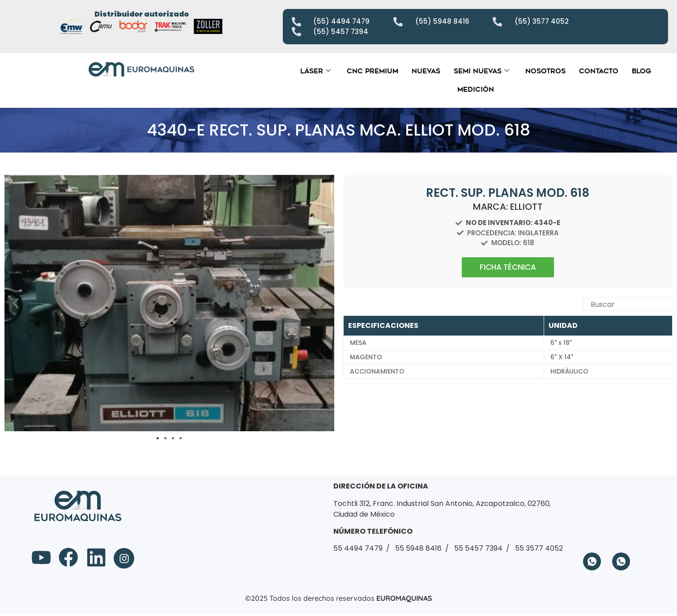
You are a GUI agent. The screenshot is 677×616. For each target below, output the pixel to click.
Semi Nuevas (481, 71)
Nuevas (426, 71)
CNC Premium (373, 71)
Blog (641, 71)
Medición (476, 89)
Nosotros (545, 71)
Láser (315, 71)
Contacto (599, 71)
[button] (16, 303)
